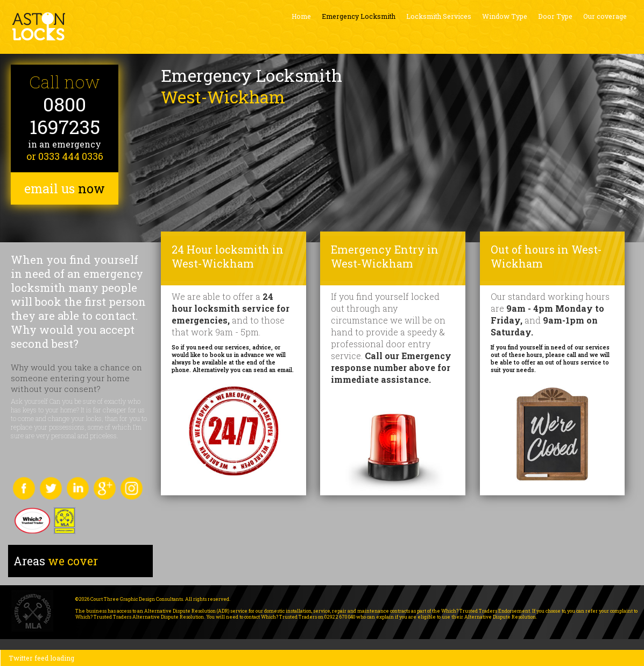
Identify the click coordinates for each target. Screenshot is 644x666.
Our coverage (605, 16)
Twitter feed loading (41, 658)
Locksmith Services (439, 16)
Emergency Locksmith (359, 16)
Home (301, 16)
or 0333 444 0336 (65, 156)
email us (65, 188)
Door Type (555, 16)
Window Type (505, 16)
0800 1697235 (65, 115)
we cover (56, 561)
